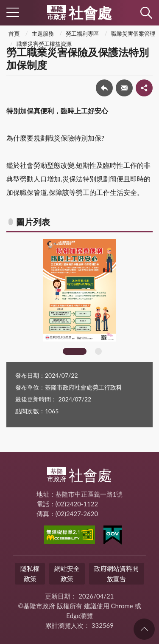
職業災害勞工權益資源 (44, 44)
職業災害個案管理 (133, 34)
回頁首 (144, 629)
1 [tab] (75, 351)
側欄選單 (13, 12)
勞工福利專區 (82, 34)
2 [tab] (98, 351)
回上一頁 (104, 88)
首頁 (14, 34)
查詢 (146, 13)
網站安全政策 (67, 573)
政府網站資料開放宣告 (116, 573)
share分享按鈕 (144, 88)
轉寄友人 (124, 88)
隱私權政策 (30, 573)
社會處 (79, 13)
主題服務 (43, 34)
